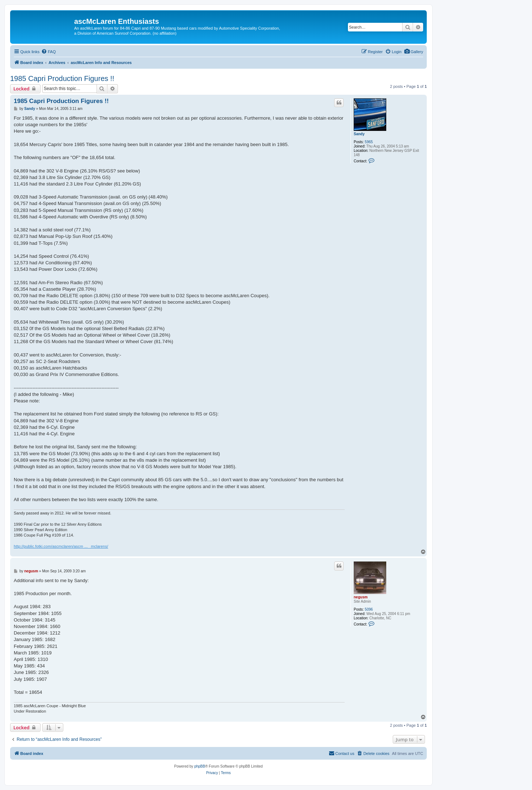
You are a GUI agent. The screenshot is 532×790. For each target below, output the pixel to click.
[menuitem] (414, 52)
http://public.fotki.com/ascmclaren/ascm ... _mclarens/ (61, 546)
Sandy (359, 134)
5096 (369, 609)
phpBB (200, 766)
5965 (369, 142)
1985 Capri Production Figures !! (62, 78)
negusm (361, 597)
